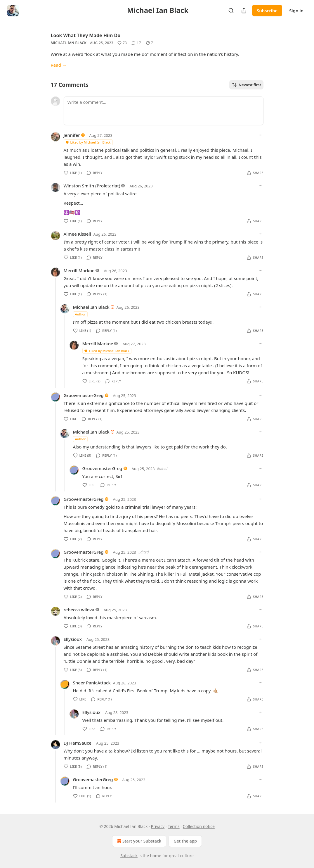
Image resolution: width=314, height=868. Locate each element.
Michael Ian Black (69, 43)
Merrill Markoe (79, 270)
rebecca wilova (79, 610)
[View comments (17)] (136, 43)
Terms (174, 826)
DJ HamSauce (78, 743)
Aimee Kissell (77, 234)
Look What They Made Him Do (86, 35)
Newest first (246, 85)
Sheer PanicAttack (92, 683)
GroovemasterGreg (84, 395)
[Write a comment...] (164, 111)
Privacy (158, 826)
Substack (129, 856)
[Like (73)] (122, 43)
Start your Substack (139, 841)
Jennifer (72, 135)
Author (80, 314)
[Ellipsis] (261, 135)
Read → (59, 65)
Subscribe (267, 11)
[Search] (231, 11)
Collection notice (199, 826)
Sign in (296, 11)
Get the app (185, 841)
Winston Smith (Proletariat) (92, 186)
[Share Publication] (244, 11)
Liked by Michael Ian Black (88, 142)
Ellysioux (73, 639)
